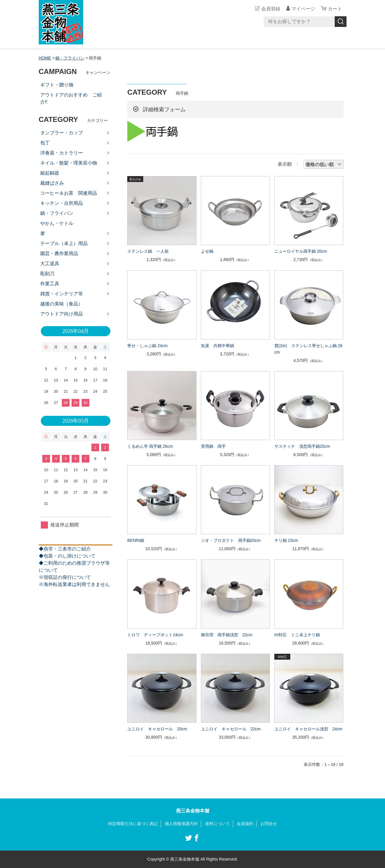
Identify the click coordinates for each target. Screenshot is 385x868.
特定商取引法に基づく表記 (133, 824)
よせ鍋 (207, 251)
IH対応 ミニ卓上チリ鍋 (297, 635)
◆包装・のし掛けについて (67, 556)
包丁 (45, 143)
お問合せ (269, 824)
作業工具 (50, 284)
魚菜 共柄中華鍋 (218, 346)
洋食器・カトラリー (62, 153)
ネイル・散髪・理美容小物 (69, 163)
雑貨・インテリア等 (62, 294)
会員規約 (245, 824)
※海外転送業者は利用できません (74, 584)
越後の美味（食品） (62, 304)
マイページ (303, 9)
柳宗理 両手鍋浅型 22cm (227, 635)
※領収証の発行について (65, 577)
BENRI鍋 (136, 540)
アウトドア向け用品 (62, 314)
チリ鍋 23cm (286, 540)
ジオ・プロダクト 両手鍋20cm (231, 540)
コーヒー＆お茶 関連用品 (69, 193)
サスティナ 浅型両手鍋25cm (302, 446)
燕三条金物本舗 (193, 811)
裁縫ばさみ (52, 183)
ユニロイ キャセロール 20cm (157, 729)
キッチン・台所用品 (62, 203)
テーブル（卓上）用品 (64, 243)
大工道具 (50, 264)
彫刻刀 (47, 274)
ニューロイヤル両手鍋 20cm (301, 251)
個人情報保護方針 (181, 824)
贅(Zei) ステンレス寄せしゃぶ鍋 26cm (308, 349)
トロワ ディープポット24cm (155, 635)
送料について (218, 824)
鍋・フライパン (70, 58)
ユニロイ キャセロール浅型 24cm (308, 729)
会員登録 (271, 9)
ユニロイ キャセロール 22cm (231, 729)
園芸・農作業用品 (59, 253)
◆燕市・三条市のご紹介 (65, 549)
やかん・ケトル (57, 223)
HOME (45, 58)
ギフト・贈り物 (57, 85)
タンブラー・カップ (62, 133)
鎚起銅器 (50, 173)
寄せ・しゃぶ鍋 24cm (147, 346)
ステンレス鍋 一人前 (148, 251)
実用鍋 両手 (213, 446)
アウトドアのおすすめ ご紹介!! (71, 98)
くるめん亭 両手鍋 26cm (150, 446)
